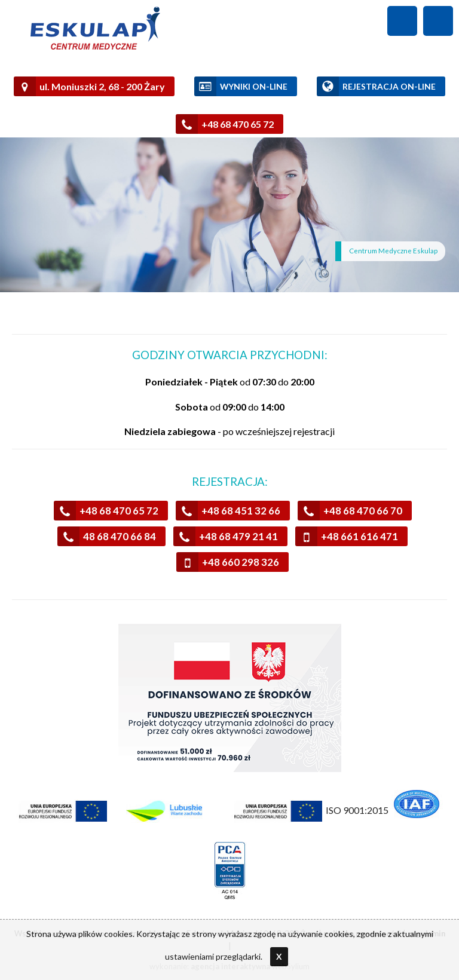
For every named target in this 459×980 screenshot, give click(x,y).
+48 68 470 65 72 (225, 124)
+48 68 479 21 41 (226, 536)
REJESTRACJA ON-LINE (376, 86)
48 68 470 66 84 (107, 536)
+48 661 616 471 (347, 536)
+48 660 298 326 (228, 562)
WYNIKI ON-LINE (241, 86)
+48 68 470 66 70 (350, 511)
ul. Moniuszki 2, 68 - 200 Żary (89, 86)
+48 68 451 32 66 (228, 511)
